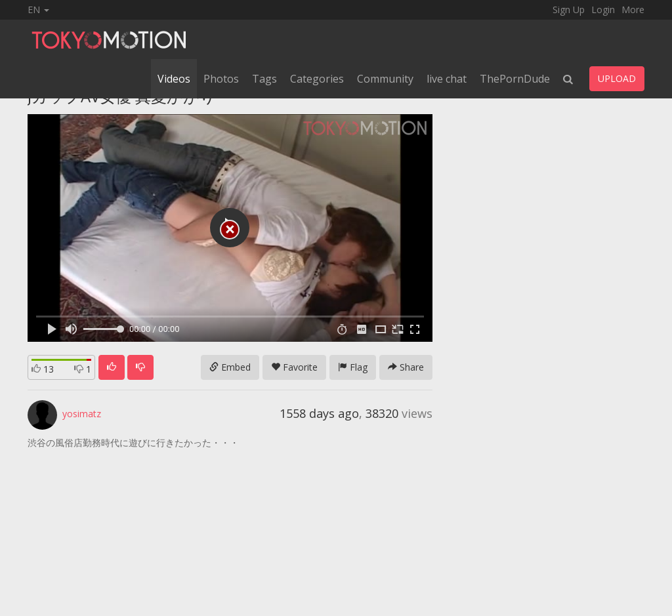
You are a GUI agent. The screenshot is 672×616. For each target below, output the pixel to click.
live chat (447, 79)
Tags (264, 79)
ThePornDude (515, 79)
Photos (221, 79)
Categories (317, 79)
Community (385, 79)
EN (38, 10)
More (633, 10)
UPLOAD (617, 78)
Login (603, 10)
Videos (174, 79)
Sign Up (569, 10)
